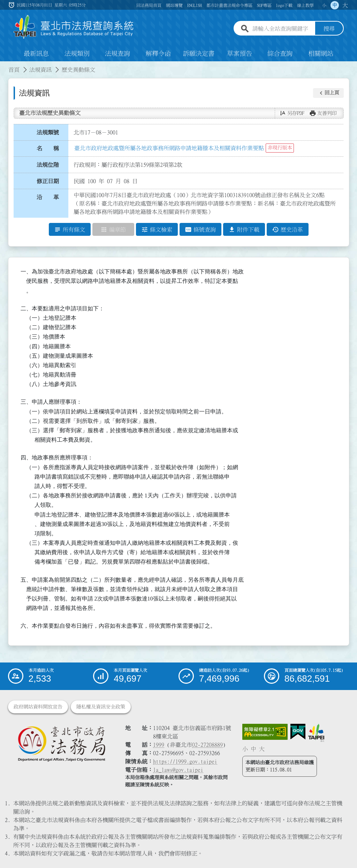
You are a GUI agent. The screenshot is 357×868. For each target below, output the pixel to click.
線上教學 (305, 5)
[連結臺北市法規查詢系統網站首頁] (74, 27)
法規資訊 (40, 70)
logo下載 (284, 5)
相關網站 (321, 54)
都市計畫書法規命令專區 (229, 5)
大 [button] (345, 5)
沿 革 (48, 197)
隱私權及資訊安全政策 (101, 707)
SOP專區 (264, 5)
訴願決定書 (199, 54)
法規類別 (77, 54)
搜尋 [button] (329, 29)
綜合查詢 (280, 54)
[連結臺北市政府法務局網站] (61, 743)
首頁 (14, 70)
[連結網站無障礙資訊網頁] (265, 732)
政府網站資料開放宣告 (38, 707)
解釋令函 (158, 54)
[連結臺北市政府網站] (316, 733)
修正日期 (48, 181)
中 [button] (335, 5)
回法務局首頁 (149, 5)
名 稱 (48, 149)
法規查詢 (117, 54)
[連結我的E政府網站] (298, 732)
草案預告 (240, 54)
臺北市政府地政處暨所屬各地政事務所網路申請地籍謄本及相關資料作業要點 (169, 148)
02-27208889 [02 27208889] (207, 745)
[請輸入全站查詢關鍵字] (282, 29)
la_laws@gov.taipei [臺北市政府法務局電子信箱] (178, 770)
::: (4, 65)
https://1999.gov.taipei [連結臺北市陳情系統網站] (185, 761)
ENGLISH (195, 5)
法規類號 (48, 132)
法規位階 (48, 165)
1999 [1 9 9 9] (159, 745)
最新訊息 (36, 54)
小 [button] (324, 5)
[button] (328, 93)
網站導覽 (174, 5)
